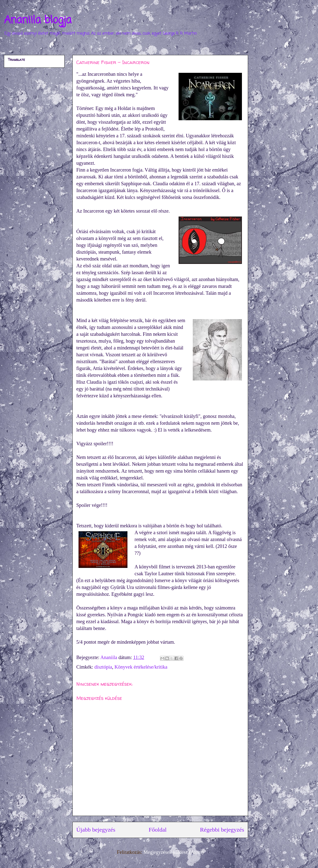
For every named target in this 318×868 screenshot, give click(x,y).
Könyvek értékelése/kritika (141, 667)
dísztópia (103, 667)
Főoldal (158, 830)
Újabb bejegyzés (96, 830)
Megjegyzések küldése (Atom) (173, 852)
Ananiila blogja (38, 20)
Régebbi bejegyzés (222, 830)
